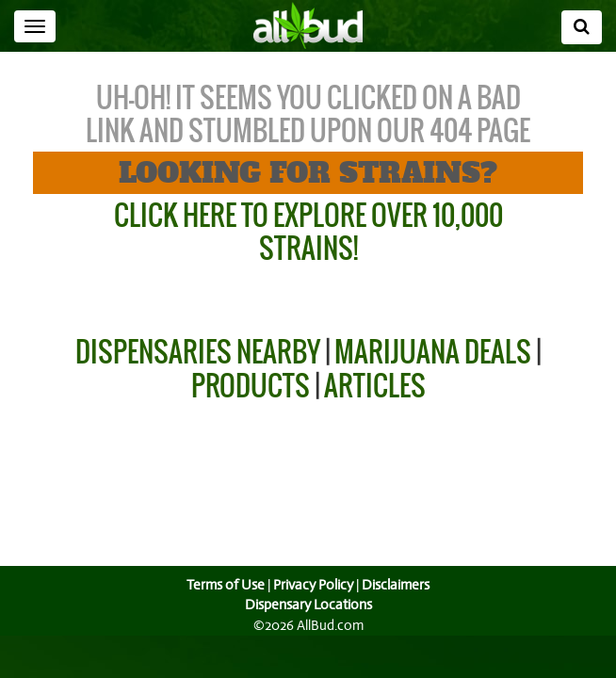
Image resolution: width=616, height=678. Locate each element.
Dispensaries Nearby (198, 352)
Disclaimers (397, 585)
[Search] (582, 27)
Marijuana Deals (433, 352)
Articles (375, 386)
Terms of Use (224, 585)
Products (251, 386)
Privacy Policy (313, 585)
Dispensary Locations (308, 605)
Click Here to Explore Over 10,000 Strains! (308, 232)
